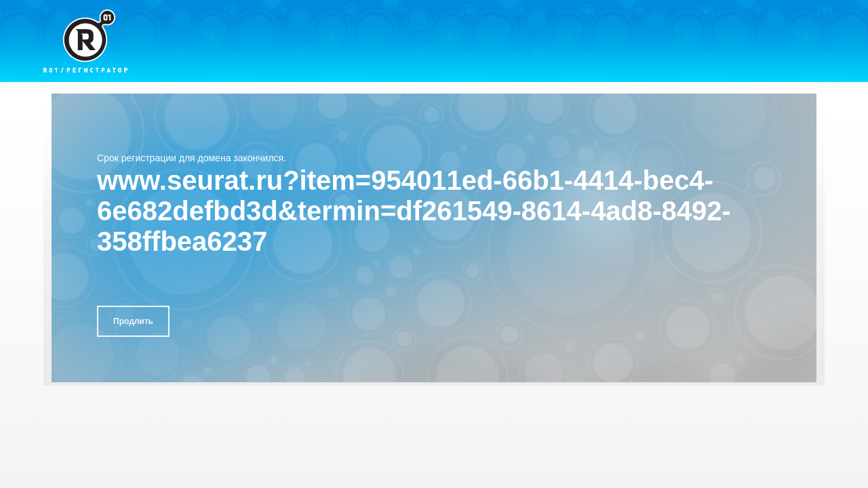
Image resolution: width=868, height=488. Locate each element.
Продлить (133, 321)
